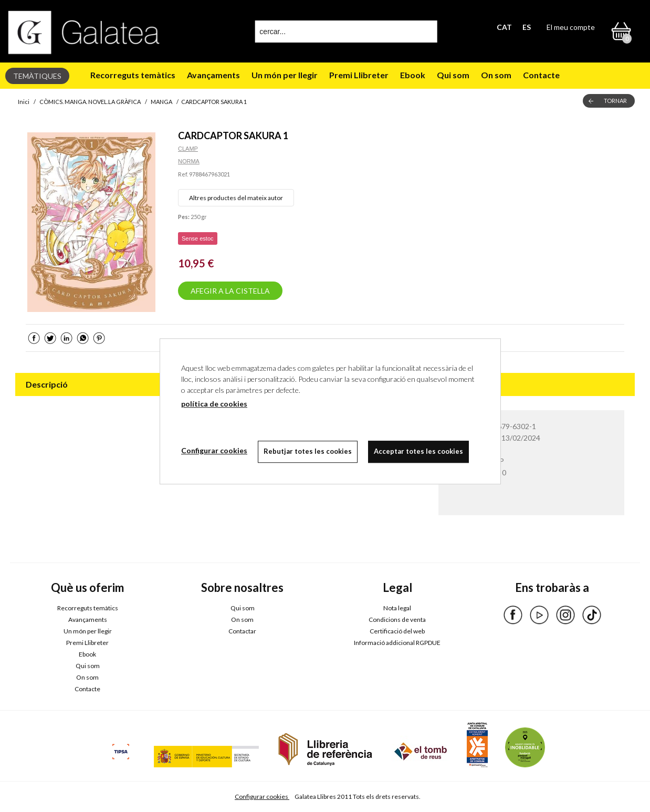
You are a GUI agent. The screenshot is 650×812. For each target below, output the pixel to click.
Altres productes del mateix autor (236, 198)
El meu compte (571, 27)
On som (496, 75)
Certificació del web (397, 631)
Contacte (541, 75)
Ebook (413, 75)
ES (527, 27)
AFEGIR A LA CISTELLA (230, 291)
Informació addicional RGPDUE (397, 643)
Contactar (242, 631)
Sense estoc (198, 238)
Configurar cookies (262, 797)
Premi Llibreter (359, 75)
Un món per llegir (285, 75)
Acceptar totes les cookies (418, 451)
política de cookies (214, 404)
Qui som (453, 75)
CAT (504, 27)
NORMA (189, 161)
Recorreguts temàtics (133, 75)
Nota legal (397, 608)
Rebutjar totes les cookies (308, 451)
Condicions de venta (397, 620)
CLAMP (188, 149)
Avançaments (213, 75)
